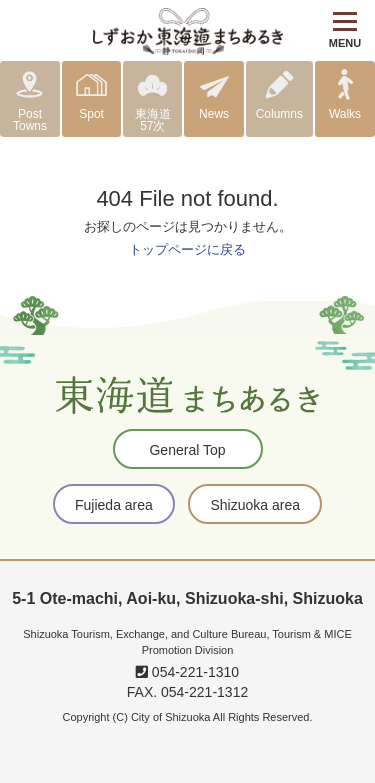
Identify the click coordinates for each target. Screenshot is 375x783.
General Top (187, 450)
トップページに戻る (187, 249)
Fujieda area (114, 505)
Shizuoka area (255, 505)
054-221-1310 (187, 672)
